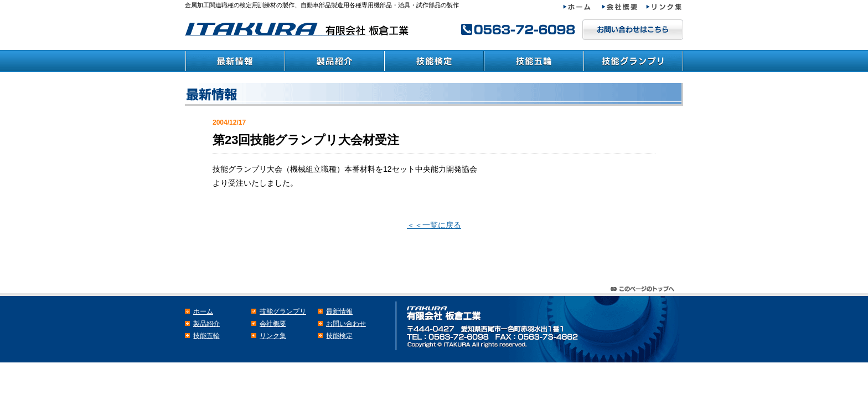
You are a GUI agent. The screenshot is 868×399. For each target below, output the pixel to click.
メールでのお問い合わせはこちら (633, 30)
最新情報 (235, 61)
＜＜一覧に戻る (434, 225)
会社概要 (624, 7)
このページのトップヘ (644, 286)
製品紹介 (334, 61)
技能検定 (434, 61)
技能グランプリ (633, 61)
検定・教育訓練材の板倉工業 (298, 29)
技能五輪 (534, 61)
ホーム (582, 7)
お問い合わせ (346, 324)
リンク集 (665, 7)
